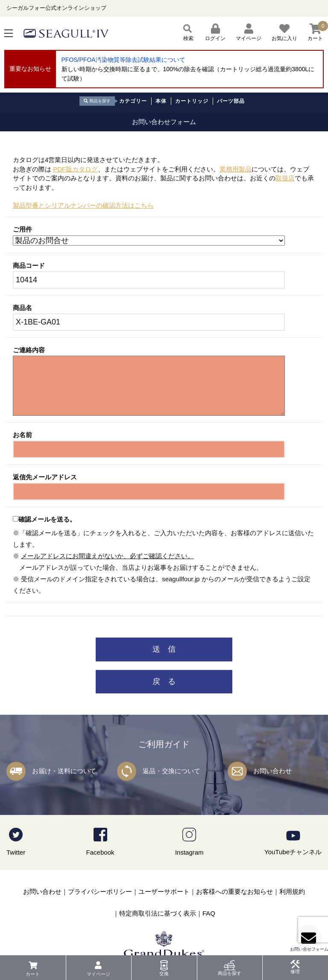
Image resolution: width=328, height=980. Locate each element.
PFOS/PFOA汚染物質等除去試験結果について (123, 60)
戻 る (164, 681)
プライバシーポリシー (100, 892)
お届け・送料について (64, 771)
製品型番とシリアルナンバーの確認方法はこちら (83, 205)
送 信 (164, 649)
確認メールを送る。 (47, 519)
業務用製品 (236, 169)
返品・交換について (171, 771)
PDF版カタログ (75, 169)
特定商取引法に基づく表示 (158, 913)
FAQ (209, 913)
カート (33, 974)
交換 (164, 974)
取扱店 (285, 178)
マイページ (98, 974)
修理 (295, 971)
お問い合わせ (272, 771)
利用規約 (292, 892)
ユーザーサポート (164, 892)
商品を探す (230, 973)
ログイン (215, 32)
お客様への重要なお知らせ (234, 892)
